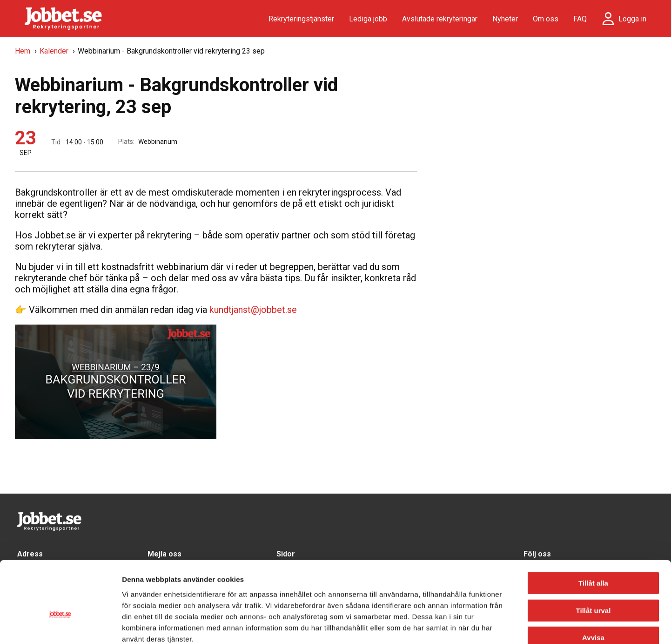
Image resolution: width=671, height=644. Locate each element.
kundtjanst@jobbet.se (253, 310)
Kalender (54, 51)
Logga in (632, 19)
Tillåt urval (594, 558)
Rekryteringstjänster (301, 19)
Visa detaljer (505, 626)
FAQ (580, 19)
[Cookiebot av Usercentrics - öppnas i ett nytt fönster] (60, 626)
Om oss (546, 19)
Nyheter (505, 19)
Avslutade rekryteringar (440, 19)
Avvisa (593, 585)
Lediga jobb (368, 19)
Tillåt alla (593, 530)
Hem (23, 51)
